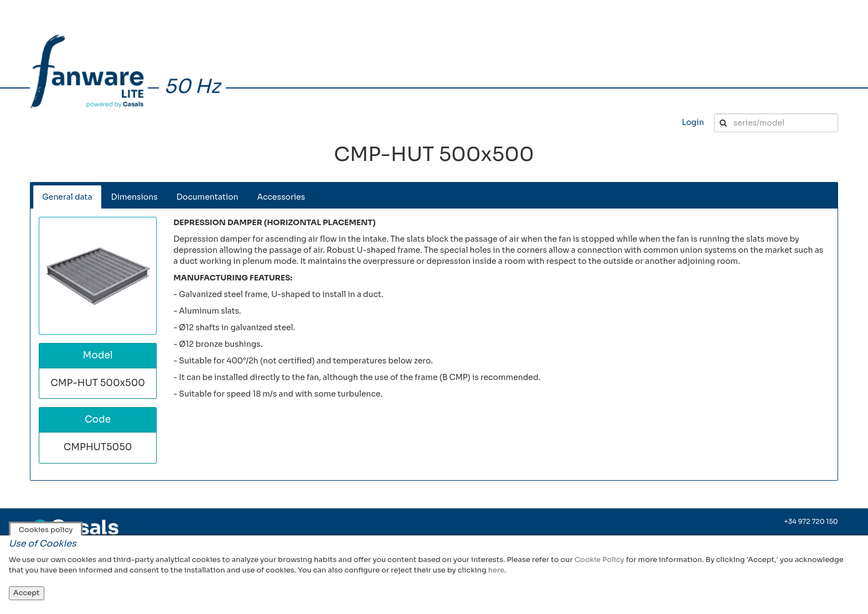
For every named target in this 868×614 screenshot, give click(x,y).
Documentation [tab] (208, 197)
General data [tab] (67, 197)
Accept (27, 593)
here (496, 570)
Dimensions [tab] (135, 197)
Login (693, 122)
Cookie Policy (600, 560)
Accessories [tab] (281, 197)
